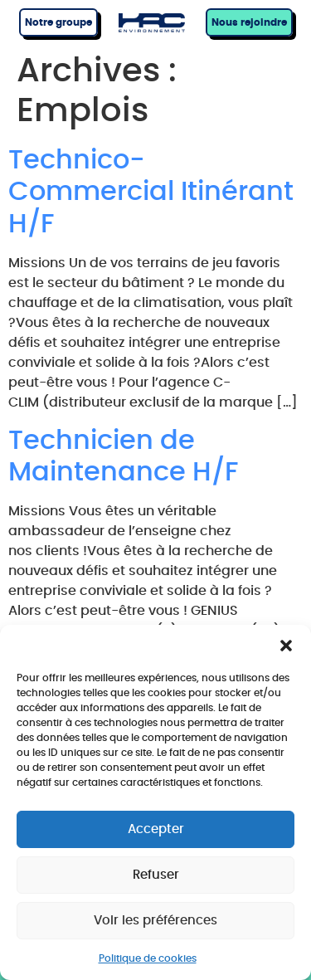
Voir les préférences (155, 921)
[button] (286, 646)
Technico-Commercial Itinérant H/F (151, 192)
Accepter (156, 829)
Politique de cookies (148, 958)
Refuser (156, 875)
